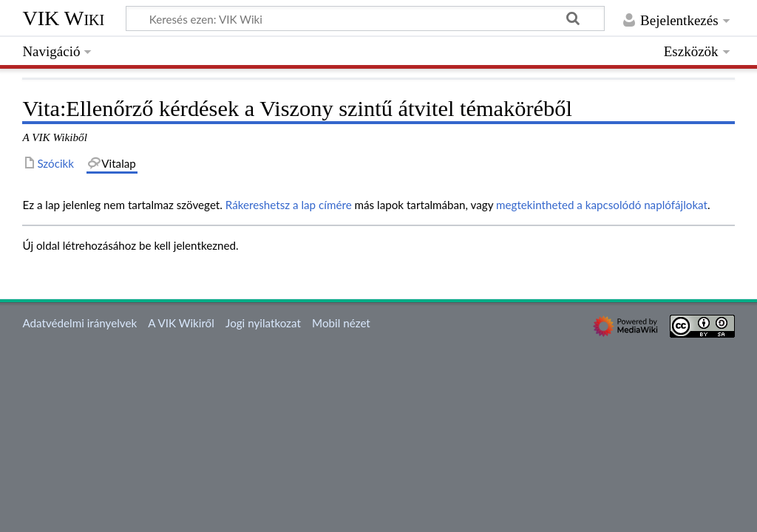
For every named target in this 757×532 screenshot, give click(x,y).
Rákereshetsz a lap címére (289, 205)
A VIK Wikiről (181, 323)
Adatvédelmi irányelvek (79, 323)
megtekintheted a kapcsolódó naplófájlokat (602, 205)
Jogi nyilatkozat (263, 323)
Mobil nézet (341, 323)
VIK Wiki (63, 18)
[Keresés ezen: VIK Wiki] (365, 18)
